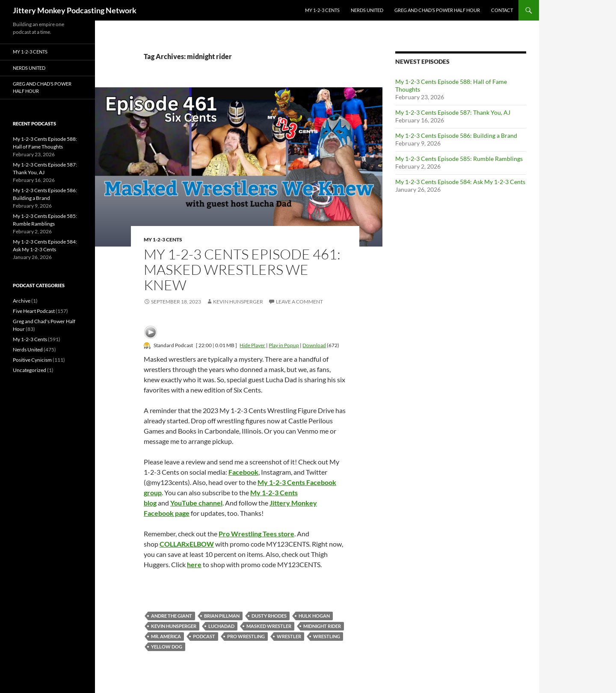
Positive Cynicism (32, 360)
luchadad (221, 626)
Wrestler (289, 636)
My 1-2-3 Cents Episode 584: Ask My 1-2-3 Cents (460, 182)
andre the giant (172, 616)
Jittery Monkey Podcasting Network (75, 10)
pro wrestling (246, 636)
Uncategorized (30, 370)
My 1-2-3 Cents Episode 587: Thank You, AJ (453, 112)
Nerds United (367, 10)
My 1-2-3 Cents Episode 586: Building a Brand (456, 135)
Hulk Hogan (314, 616)
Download (314, 345)
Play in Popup (284, 345)
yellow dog (167, 647)
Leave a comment (299, 302)
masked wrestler (269, 626)
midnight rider (322, 626)
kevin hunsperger (174, 626)
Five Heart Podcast (34, 311)
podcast (204, 636)
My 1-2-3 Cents (322, 10)
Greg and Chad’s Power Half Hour (437, 10)
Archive (22, 301)
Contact (502, 10)
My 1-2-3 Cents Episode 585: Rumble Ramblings (459, 159)
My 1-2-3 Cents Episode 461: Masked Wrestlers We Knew (242, 269)
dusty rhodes (269, 616)
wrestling (327, 636)
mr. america (166, 636)
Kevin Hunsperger (238, 302)
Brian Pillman (222, 616)
